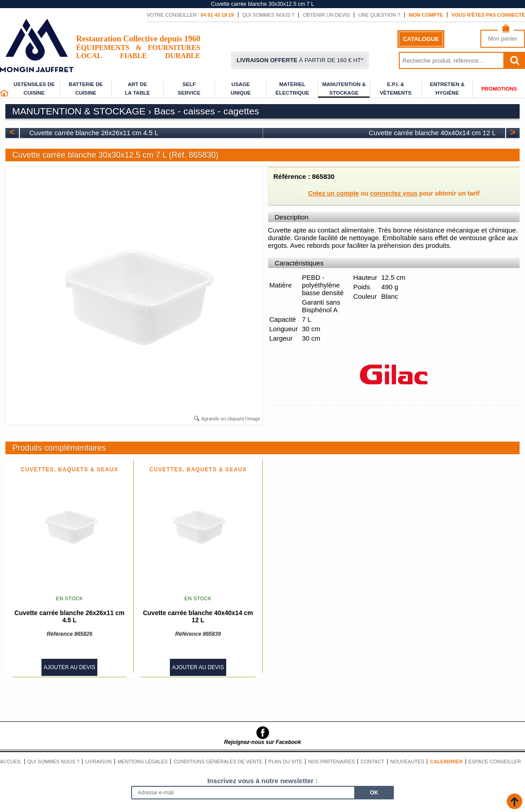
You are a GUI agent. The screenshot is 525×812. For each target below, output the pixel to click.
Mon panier (503, 39)
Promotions (499, 89)
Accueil (11, 762)
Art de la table (137, 89)
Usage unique (241, 89)
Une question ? (379, 15)
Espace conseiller (495, 762)
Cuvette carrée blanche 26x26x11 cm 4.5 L (94, 133)
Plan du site (285, 762)
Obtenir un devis (326, 15)
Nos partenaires (332, 762)
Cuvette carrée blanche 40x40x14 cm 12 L (432, 133)
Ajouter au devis (70, 667)
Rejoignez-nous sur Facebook (262, 742)
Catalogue (421, 39)
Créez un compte (334, 193)
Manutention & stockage (344, 89)
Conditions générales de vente (218, 762)
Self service (189, 89)
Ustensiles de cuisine (34, 89)
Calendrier (446, 762)
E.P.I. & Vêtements (396, 89)
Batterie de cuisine (86, 89)
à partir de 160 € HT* (300, 60)
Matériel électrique (292, 89)
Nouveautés (407, 762)
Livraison (98, 762)
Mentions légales (143, 762)
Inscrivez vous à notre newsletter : (262, 781)
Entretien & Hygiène (447, 89)
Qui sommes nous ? (269, 15)
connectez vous (394, 193)
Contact (372, 762)
